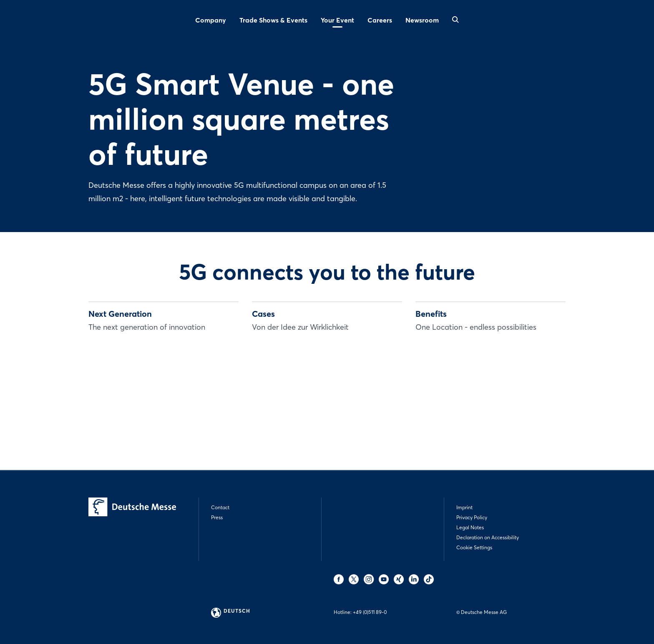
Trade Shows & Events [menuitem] (273, 20)
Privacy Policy (472, 517)
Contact (220, 507)
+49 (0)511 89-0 (370, 612)
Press (217, 517)
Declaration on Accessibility (488, 537)
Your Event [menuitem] (337, 20)
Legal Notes (470, 527)
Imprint (464, 507)
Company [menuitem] (211, 20)
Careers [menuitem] (380, 20)
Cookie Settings (474, 547)
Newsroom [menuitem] (422, 20)
